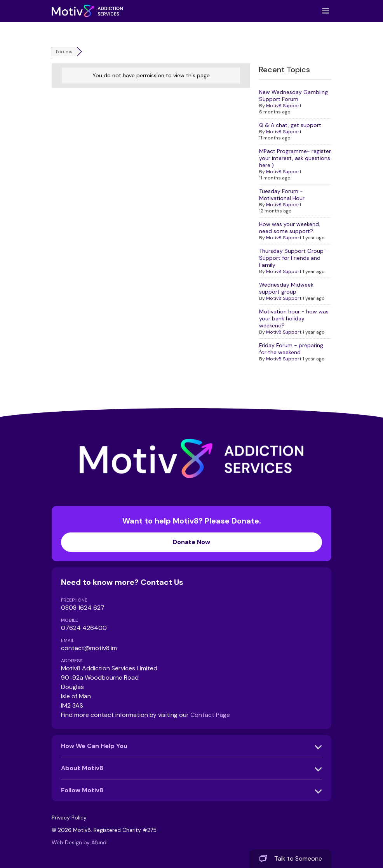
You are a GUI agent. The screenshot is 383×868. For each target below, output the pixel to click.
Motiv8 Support (284, 106)
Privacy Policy (69, 818)
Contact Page (210, 715)
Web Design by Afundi (80, 842)
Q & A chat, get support (290, 125)
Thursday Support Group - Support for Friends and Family (294, 258)
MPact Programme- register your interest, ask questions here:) (295, 158)
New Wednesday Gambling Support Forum (293, 96)
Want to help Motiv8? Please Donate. (191, 534)
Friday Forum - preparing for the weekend (291, 349)
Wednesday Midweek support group (286, 288)
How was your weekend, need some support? (290, 228)
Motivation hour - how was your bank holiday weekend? (294, 318)
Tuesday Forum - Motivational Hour (282, 195)
